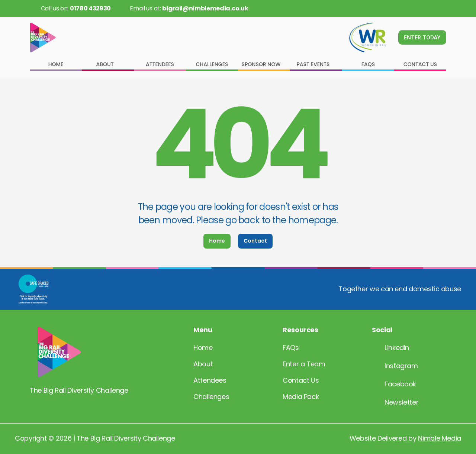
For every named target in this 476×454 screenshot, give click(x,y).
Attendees (210, 380)
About (203, 364)
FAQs (291, 348)
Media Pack (301, 397)
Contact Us (301, 380)
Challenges (211, 397)
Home (203, 348)
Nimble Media (440, 438)
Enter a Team (304, 364)
